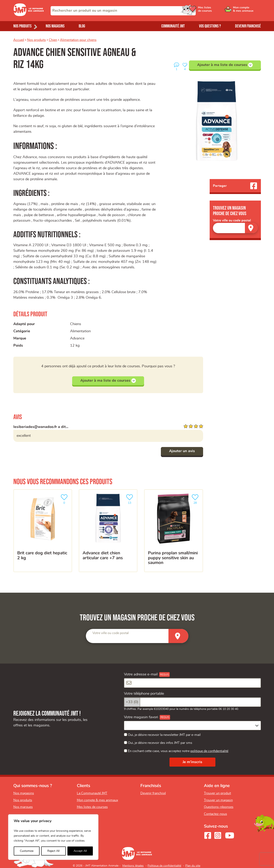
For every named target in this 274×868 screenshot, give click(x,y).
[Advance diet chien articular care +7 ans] (108, 531)
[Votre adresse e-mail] (192, 683)
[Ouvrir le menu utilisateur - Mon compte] (247, 11)
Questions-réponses (219, 807)
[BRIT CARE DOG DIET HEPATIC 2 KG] (43, 531)
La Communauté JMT (92, 793)
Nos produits (36, 40)
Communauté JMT (173, 26)
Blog (82, 26)
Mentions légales (133, 866)
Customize (27, 851)
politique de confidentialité (209, 751)
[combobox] (123, 11)
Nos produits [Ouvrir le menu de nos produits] (22, 26)
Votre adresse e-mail (141, 674)
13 (130, 499)
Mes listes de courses (92, 807)
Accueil (19, 40)
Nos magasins (55, 26)
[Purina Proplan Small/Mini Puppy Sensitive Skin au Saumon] (173, 531)
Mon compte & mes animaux (97, 800)
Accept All (80, 851)
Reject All (53, 851)
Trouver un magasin (218, 800)
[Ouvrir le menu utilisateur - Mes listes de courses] (216, 11)
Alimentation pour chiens (78, 40)
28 (196, 499)
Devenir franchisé (248, 26)
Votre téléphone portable (144, 694)
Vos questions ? (210, 26)
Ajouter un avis (182, 451)
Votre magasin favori (141, 717)
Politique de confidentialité (164, 866)
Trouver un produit (217, 793)
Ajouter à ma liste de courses (225, 65)
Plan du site (193, 866)
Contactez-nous (215, 814)
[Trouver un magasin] (251, 228)
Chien (53, 40)
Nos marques (23, 807)
